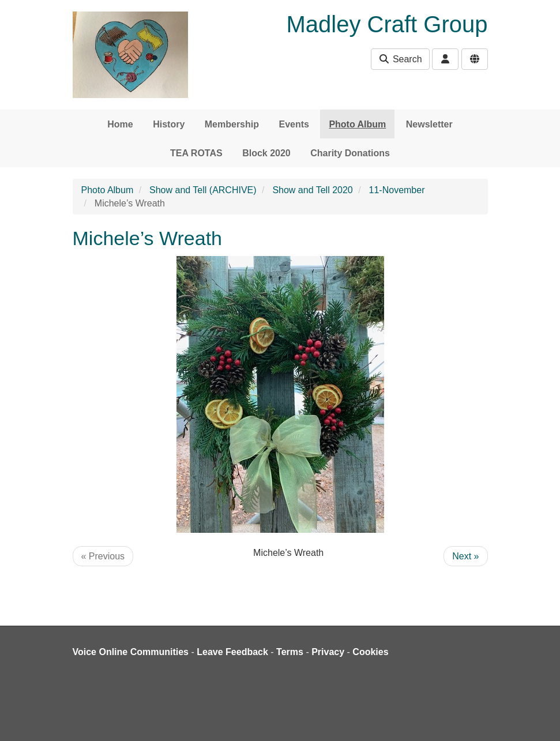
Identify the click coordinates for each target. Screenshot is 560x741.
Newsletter (429, 124)
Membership (232, 124)
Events (294, 124)
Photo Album (357, 124)
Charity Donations (350, 153)
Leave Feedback (232, 652)
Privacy (328, 652)
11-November (397, 190)
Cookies (370, 652)
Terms (290, 652)
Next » (465, 556)
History (169, 124)
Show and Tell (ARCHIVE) (203, 190)
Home (120, 124)
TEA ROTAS (196, 153)
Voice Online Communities (131, 652)
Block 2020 (266, 153)
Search (400, 59)
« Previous (103, 556)
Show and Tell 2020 (312, 190)
